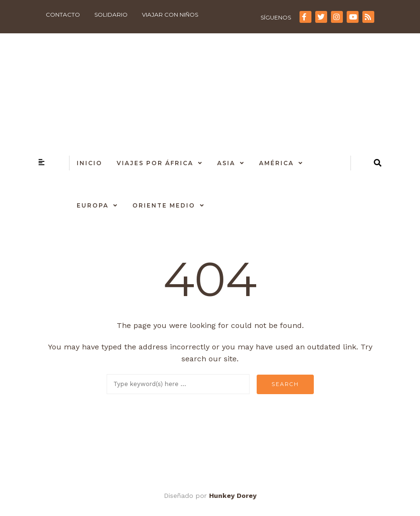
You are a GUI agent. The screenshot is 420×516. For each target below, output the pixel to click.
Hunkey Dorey (233, 496)
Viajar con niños (170, 15)
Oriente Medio (164, 205)
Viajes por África (155, 163)
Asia (226, 163)
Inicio (90, 163)
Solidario (111, 15)
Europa (93, 205)
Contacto (63, 15)
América (276, 163)
